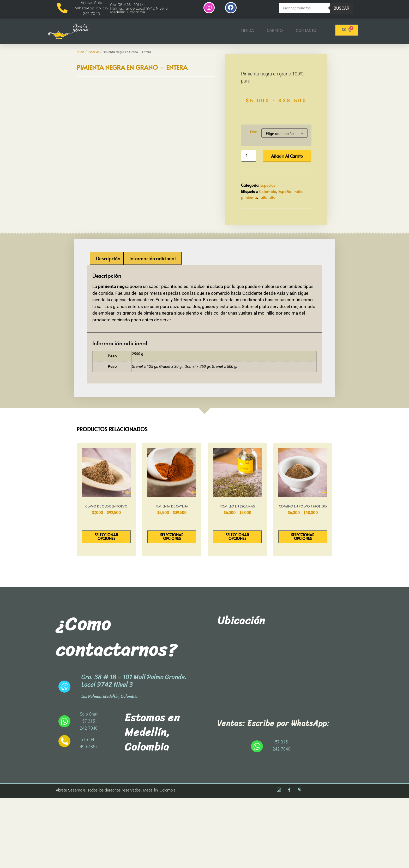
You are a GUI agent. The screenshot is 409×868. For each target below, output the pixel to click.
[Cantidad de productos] (249, 191)
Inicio (81, 52)
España (285, 226)
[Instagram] (279, 860)
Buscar (341, 8)
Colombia (268, 226)
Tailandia (267, 232)
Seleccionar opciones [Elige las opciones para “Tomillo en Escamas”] (237, 606)
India (298, 226)
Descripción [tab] (108, 328)
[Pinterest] (300, 860)
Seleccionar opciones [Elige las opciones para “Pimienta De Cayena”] (172, 606)
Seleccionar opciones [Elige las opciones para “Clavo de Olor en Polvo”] (106, 606)
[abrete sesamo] (279, 743)
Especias (94, 52)
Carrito (275, 31)
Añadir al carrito (287, 191)
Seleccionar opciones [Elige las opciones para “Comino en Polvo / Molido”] (303, 606)
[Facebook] (289, 860)
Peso (254, 167)
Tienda (247, 31)
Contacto (306, 31)
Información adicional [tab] (153, 328)
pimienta (249, 232)
